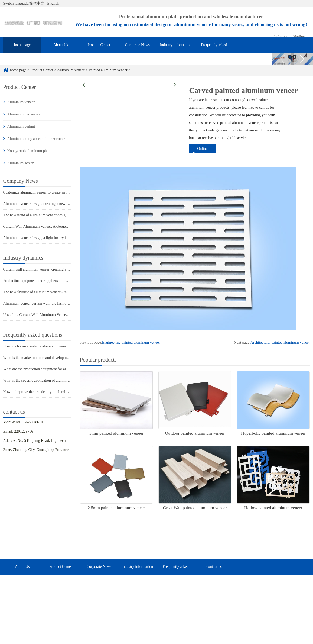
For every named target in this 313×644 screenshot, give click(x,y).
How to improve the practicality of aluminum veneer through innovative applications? (69, 392)
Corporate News (137, 45)
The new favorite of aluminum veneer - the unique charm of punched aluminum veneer (69, 292)
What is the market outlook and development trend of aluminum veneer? (58, 358)
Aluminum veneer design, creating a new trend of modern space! (52, 204)
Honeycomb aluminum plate (29, 151)
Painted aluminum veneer (108, 70)
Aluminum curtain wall (25, 114)
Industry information (176, 45)
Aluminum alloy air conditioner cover (36, 139)
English (53, 3)
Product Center (99, 45)
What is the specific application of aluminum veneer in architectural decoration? (64, 380)
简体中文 (37, 3)
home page (22, 45)
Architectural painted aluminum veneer (280, 342)
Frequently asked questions (214, 48)
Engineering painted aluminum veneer (131, 342)
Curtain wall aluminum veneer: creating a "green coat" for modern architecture (63, 269)
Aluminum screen (21, 163)
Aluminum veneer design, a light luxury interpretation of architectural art (59, 238)
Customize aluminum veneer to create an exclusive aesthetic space (54, 192)
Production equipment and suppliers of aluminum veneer (46, 281)
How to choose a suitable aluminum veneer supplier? (43, 346)
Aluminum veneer (71, 70)
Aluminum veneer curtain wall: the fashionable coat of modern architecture (60, 303)
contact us (252, 55)
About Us (61, 45)
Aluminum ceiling (21, 126)
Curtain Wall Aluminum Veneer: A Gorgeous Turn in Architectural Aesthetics (62, 226)
